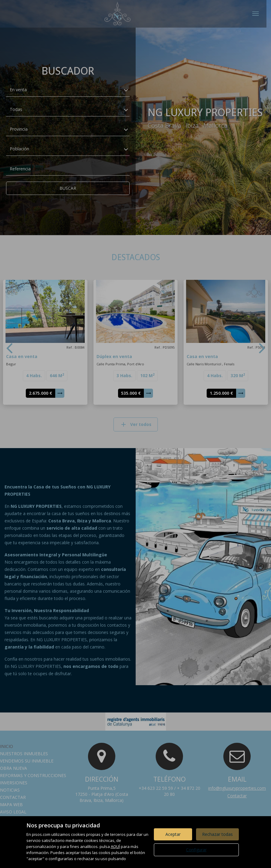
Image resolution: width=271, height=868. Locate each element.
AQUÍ (115, 846)
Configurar (196, 850)
